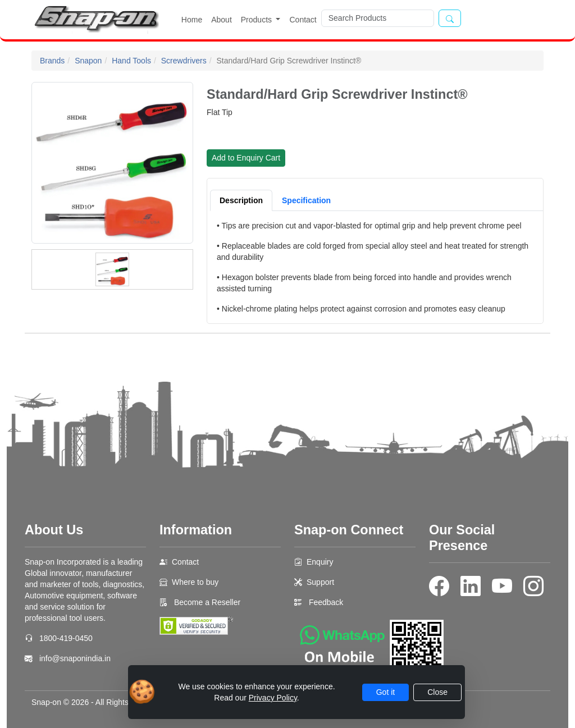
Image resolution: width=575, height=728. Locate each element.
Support (320, 582)
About (222, 20)
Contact (303, 20)
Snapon (88, 61)
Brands (52, 61)
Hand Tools (131, 61)
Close (437, 692)
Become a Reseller (206, 602)
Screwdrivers (184, 61)
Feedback (326, 602)
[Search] (378, 18)
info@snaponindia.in (75, 658)
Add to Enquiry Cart (246, 158)
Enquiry (320, 562)
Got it (385, 692)
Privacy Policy (273, 698)
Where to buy (195, 582)
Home (192, 20)
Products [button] (257, 20)
